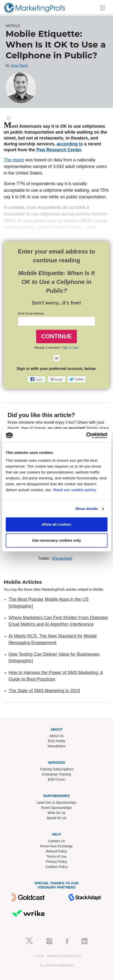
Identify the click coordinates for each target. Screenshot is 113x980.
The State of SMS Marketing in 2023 (44, 691)
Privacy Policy (56, 862)
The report (14, 160)
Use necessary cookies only (56, 540)
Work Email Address (31, 314)
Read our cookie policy (75, 490)
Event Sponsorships (56, 808)
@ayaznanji (62, 558)
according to (70, 144)
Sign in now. (71, 348)
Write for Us (57, 813)
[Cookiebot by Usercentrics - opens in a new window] (86, 435)
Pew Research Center (59, 150)
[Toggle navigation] (103, 8)
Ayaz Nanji (19, 65)
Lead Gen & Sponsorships (56, 802)
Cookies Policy (57, 867)
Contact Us (56, 841)
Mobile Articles (23, 582)
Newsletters (56, 746)
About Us (57, 736)
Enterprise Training (57, 774)
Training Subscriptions (57, 769)
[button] (37, 379)
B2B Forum (56, 779)
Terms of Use (56, 856)
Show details (87, 509)
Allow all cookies (56, 524)
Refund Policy (56, 851)
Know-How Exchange (57, 846)
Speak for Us (56, 818)
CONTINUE (56, 336)
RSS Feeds (57, 741)
